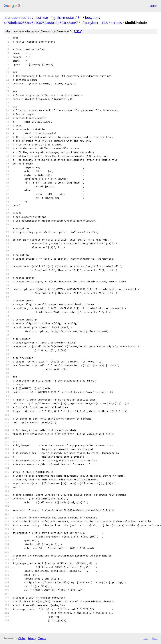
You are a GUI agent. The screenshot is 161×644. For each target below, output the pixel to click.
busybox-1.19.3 (96, 23)
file (78, 31)
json (154, 638)
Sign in (154, 6)
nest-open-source (17, 18)
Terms (42, 638)
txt (146, 638)
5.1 (80, 18)
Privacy (32, 638)
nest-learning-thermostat (54, 18)
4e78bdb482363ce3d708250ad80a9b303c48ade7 (41, 23)
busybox (92, 18)
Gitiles (22, 638)
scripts (116, 23)
